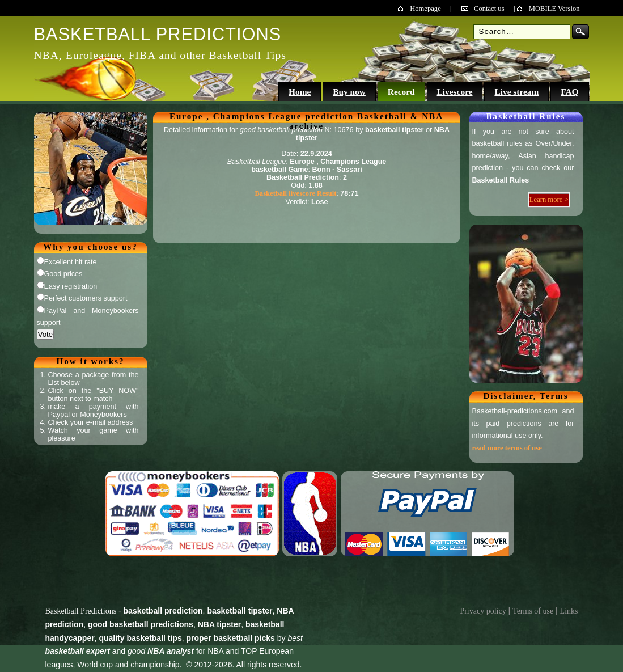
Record (401, 92)
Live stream (516, 92)
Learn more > (549, 200)
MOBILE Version (554, 9)
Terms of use (533, 611)
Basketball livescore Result (295, 193)
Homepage (425, 9)
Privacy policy (483, 611)
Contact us (489, 9)
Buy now (349, 92)
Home (300, 92)
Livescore (455, 92)
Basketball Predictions (81, 611)
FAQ (569, 92)
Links (569, 611)
